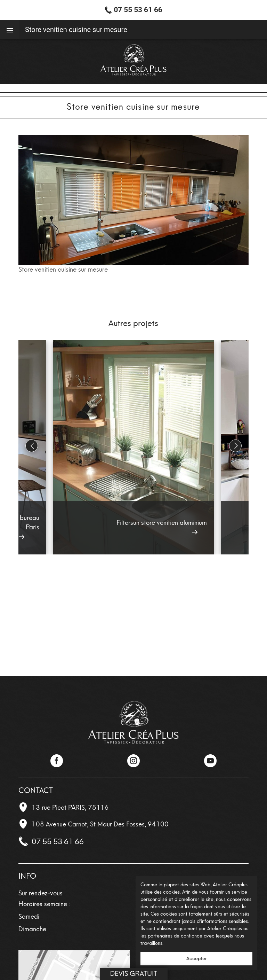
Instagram (133, 761)
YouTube (210, 761)
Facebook (57, 761)
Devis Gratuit (134, 974)
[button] (235, 446)
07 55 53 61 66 (58, 842)
